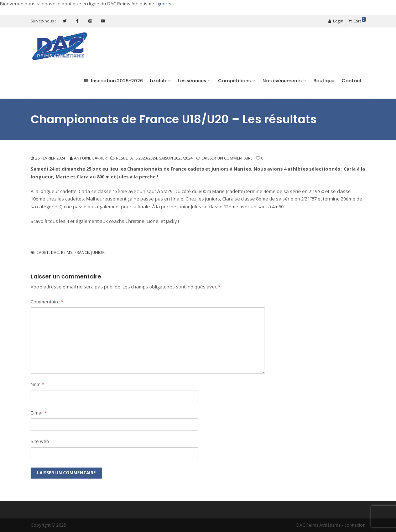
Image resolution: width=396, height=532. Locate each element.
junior (98, 252)
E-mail (39, 413)
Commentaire (47, 302)
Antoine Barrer (90, 158)
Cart (357, 20)
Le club (158, 81)
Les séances (192, 81)
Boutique (324, 81)
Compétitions (234, 81)
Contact (352, 81)
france (82, 252)
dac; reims (62, 252)
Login (336, 21)
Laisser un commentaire (227, 158)
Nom (37, 384)
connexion (355, 525)
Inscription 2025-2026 (113, 81)
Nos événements (282, 81)
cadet (43, 252)
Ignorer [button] (164, 4)
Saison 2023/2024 (176, 158)
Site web (40, 441)
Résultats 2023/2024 (137, 158)
